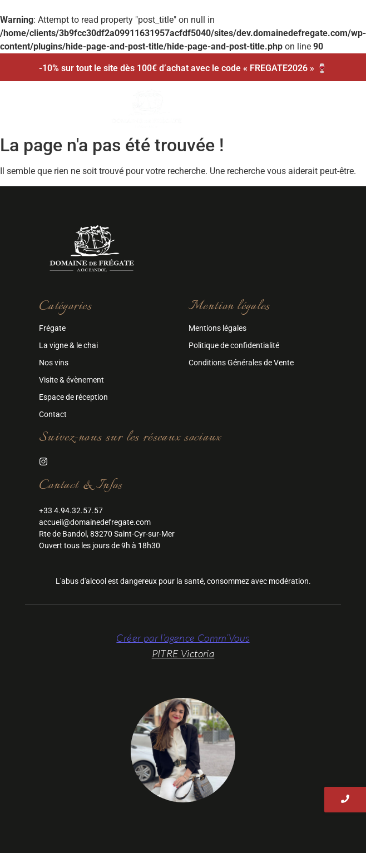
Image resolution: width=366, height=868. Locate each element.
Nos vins (54, 363)
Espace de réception (73, 397)
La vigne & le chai (68, 345)
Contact (53, 414)
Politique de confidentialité (234, 345)
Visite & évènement (71, 380)
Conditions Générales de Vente (241, 363)
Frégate (52, 328)
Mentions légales (217, 328)
